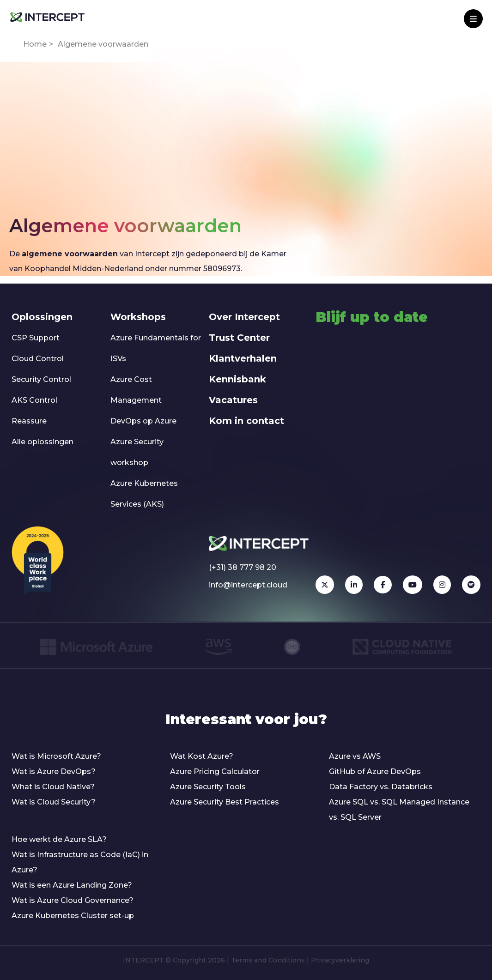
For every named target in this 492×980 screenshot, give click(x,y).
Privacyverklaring (340, 960)
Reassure (29, 421)
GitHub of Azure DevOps (375, 771)
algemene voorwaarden (70, 254)
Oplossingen (42, 317)
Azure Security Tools (208, 787)
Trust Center (239, 338)
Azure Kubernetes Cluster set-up (73, 916)
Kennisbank (237, 379)
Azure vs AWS (355, 756)
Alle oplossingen (43, 442)
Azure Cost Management (136, 390)
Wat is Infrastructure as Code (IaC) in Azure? (80, 862)
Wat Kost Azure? (202, 756)
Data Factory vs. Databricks (381, 787)
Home (35, 44)
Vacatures (233, 400)
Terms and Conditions (268, 960)
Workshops (138, 317)
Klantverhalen (243, 358)
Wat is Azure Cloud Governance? (73, 900)
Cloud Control (38, 359)
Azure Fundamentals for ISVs (156, 348)
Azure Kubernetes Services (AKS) (144, 494)
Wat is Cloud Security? (54, 802)
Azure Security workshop (137, 452)
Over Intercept (244, 317)
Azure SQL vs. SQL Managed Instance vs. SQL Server (399, 810)
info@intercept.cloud (248, 585)
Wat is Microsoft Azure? (56, 756)
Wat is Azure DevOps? (54, 771)
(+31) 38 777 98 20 (243, 567)
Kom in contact (246, 421)
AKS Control (34, 400)
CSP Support (36, 338)
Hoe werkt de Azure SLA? (59, 839)
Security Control (41, 379)
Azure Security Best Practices (225, 802)
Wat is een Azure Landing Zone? (72, 885)
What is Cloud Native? (53, 787)
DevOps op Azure (143, 421)
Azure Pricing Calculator (215, 771)
